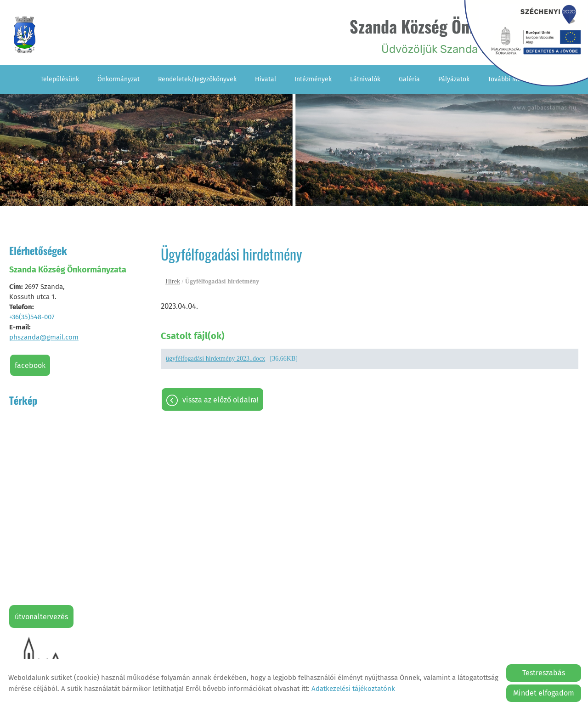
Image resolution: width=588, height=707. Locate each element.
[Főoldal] (25, 35)
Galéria (409, 79)
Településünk (60, 79)
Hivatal (266, 79)
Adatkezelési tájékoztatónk (353, 689)
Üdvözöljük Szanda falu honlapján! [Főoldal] (453, 35)
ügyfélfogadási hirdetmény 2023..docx (215, 359)
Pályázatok (454, 79)
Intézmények (313, 79)
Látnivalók (365, 79)
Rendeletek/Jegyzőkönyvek (197, 79)
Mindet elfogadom (544, 693)
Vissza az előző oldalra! (220, 400)
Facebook (30, 365)
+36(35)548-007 (32, 317)
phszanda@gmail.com (44, 337)
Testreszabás (544, 673)
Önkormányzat (119, 79)
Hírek (173, 281)
